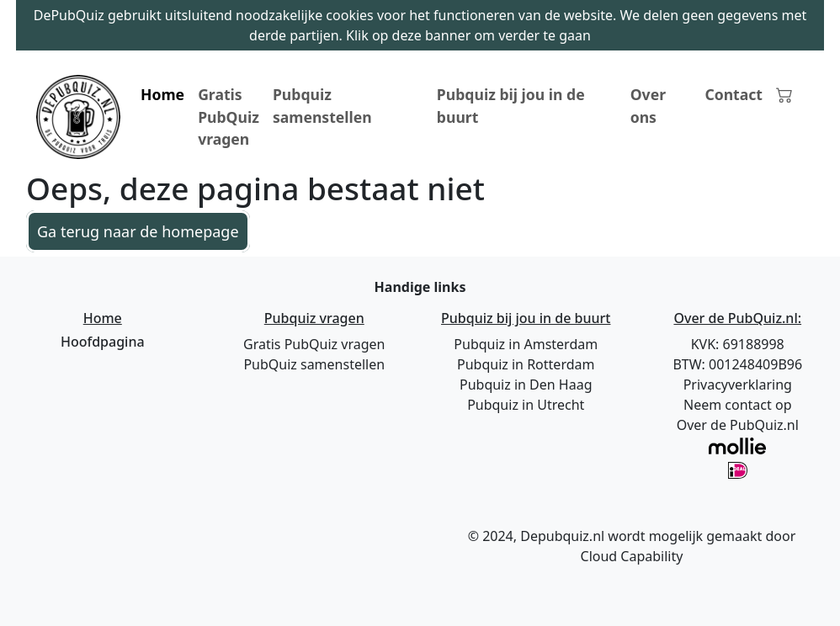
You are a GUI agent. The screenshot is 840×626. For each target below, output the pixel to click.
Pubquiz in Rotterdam (526, 364)
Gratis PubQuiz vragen (229, 117)
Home (162, 94)
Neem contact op (737, 405)
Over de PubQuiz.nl (738, 425)
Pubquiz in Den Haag (526, 385)
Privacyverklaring (738, 385)
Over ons (648, 105)
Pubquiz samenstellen (322, 105)
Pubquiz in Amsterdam (526, 344)
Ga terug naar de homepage (138, 231)
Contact (734, 94)
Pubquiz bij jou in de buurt (511, 105)
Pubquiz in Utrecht (526, 405)
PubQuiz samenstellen (314, 364)
